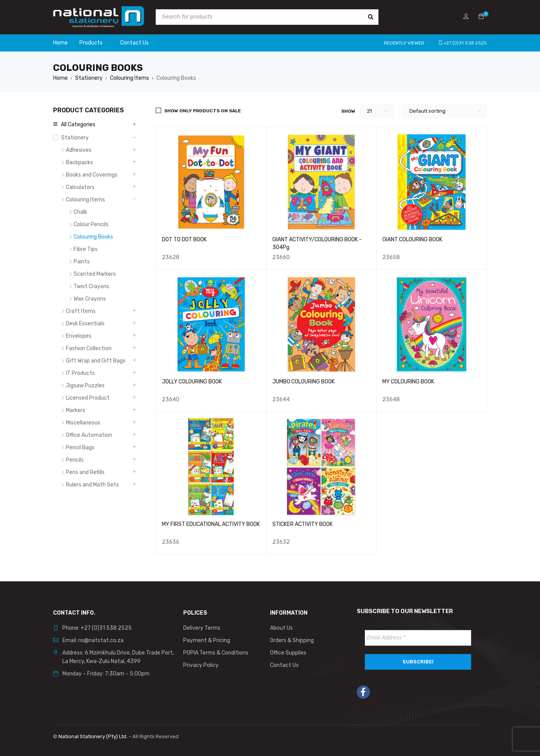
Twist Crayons (91, 286)
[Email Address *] (418, 638)
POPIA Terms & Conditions (216, 653)
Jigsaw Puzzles (85, 386)
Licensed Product (88, 398)
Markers (76, 410)
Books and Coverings (92, 175)
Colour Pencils (91, 224)
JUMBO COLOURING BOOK (304, 382)
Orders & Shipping (292, 640)
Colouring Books (93, 237)
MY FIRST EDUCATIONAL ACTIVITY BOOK (211, 524)
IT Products (80, 373)
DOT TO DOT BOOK (184, 240)
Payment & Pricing (207, 640)
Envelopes (79, 336)
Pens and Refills (85, 472)
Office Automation (89, 435)
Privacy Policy (201, 665)
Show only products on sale (203, 111)
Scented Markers (95, 274)
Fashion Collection (89, 348)
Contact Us (284, 665)
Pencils (75, 460)
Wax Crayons (90, 299)
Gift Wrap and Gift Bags (96, 361)
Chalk (80, 212)
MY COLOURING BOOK (408, 382)
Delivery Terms (202, 628)
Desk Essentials (85, 324)
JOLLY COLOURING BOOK (192, 382)
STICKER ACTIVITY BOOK (303, 524)
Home (60, 78)
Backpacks (79, 162)
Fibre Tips (86, 249)
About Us (281, 628)
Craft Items (81, 311)
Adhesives (79, 150)
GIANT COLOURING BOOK (412, 240)
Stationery (89, 78)
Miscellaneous (83, 423)
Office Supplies (288, 653)
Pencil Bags (80, 448)
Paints (82, 262)
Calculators (80, 187)
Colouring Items (130, 78)
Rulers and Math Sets (92, 485)
